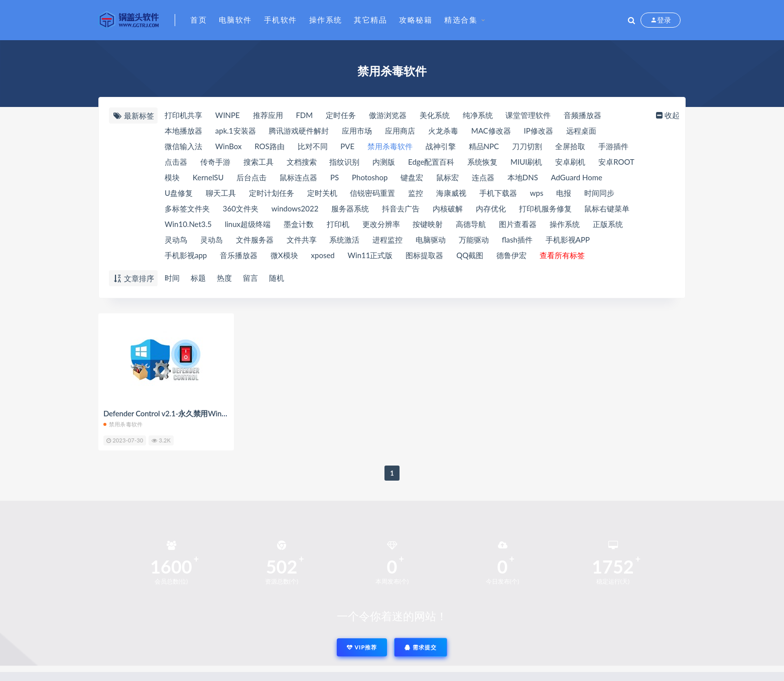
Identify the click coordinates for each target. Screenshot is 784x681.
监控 (416, 193)
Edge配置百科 (431, 162)
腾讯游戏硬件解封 (299, 131)
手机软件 (281, 20)
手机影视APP (568, 240)
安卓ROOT (616, 162)
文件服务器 (255, 240)
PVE (347, 146)
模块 (172, 177)
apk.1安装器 (236, 131)
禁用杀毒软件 (390, 146)
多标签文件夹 (187, 208)
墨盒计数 (299, 224)
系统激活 (344, 240)
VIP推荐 (362, 647)
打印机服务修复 (545, 208)
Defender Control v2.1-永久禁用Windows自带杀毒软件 (193, 413)
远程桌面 (581, 131)
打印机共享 (183, 115)
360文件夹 (241, 208)
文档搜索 (302, 162)
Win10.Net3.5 (188, 224)
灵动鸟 (176, 240)
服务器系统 (350, 208)
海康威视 (451, 193)
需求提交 (421, 647)
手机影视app (186, 255)
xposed (323, 255)
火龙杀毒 (443, 131)
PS (335, 177)
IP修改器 (538, 131)
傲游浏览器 (388, 115)
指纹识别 (344, 162)
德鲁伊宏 (511, 255)
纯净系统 (478, 115)
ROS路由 (269, 146)
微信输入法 (183, 146)
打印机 (338, 224)
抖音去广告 (401, 208)
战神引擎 (441, 146)
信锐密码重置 (372, 193)
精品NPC (484, 146)
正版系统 (608, 224)
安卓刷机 (570, 162)
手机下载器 (498, 193)
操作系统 (326, 20)
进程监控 (387, 240)
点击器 (176, 162)
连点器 (483, 177)
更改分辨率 (381, 224)
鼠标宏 (447, 177)
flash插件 (517, 240)
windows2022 (295, 208)
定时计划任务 (272, 193)
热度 (224, 278)
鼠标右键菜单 (607, 208)
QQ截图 (470, 255)
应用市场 (357, 131)
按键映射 (428, 224)
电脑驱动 (431, 240)
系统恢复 (482, 162)
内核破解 (448, 208)
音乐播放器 (239, 255)
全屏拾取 (570, 146)
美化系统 (435, 115)
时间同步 (599, 193)
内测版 (384, 162)
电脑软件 (235, 20)
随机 (277, 278)
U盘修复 (179, 193)
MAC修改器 (491, 131)
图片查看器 (518, 224)
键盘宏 (412, 177)
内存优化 (491, 208)
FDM (304, 115)
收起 (667, 115)
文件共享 (302, 240)
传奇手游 (215, 162)
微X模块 (284, 255)
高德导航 (471, 224)
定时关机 (322, 193)
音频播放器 (582, 115)
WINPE (228, 115)
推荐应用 (268, 115)
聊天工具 (221, 193)
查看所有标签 (562, 255)
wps (537, 193)
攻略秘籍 (416, 20)
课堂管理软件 (528, 115)
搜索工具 (258, 162)
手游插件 (613, 146)
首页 (199, 20)
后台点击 (251, 177)
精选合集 (461, 20)
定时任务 (341, 115)
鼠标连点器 (298, 177)
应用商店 (400, 131)
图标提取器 (424, 255)
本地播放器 (183, 131)
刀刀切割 (527, 146)
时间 (172, 278)
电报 (564, 193)
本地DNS (523, 177)
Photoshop (370, 177)
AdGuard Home (577, 177)
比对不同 (313, 146)
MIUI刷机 (526, 162)
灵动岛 (212, 240)
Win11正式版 (370, 255)
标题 (198, 278)
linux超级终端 (248, 224)
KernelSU (208, 177)
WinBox (229, 146)
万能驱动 (474, 240)
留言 (250, 278)
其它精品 (370, 20)
